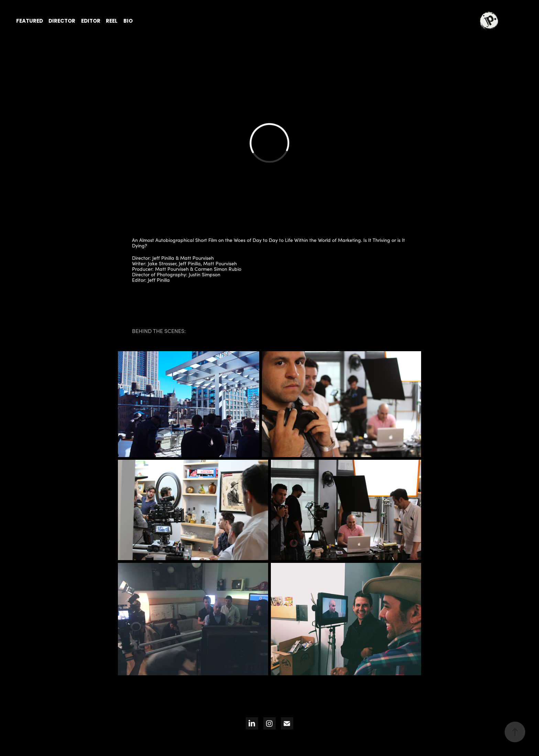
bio (128, 21)
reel (112, 21)
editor (91, 21)
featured (30, 21)
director (62, 21)
